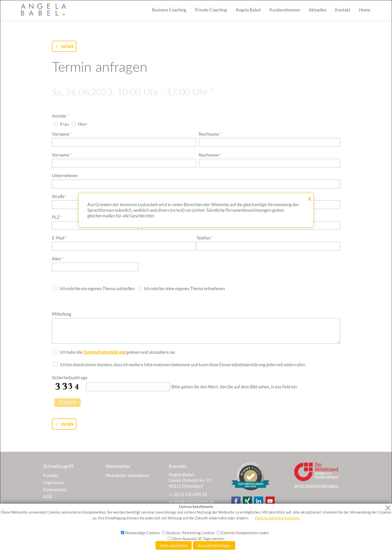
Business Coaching (169, 10)
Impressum (54, 482)
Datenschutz (55, 490)
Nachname (210, 134)
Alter (58, 259)
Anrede (60, 116)
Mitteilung (62, 314)
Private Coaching (211, 10)
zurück (67, 46)
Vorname (62, 134)
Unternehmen (65, 175)
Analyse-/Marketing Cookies (191, 533)
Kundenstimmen (285, 10)
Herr (83, 124)
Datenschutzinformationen (277, 518)
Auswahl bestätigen (214, 545)
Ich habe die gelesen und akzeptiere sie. (118, 352)
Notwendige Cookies (143, 533)
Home (365, 10)
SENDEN (67, 402)
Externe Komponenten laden (245, 533)
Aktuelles (318, 10)
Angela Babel (248, 10)
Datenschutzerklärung (104, 352)
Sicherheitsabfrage (70, 378)
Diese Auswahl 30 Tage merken (198, 539)
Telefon (205, 238)
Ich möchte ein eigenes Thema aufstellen (97, 288)
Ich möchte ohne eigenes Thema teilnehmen (184, 288)
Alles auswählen (174, 545)
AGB (48, 496)
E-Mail (59, 238)
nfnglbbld (194, 501)
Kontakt (343, 10)
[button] (236, 501)
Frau (64, 124)
